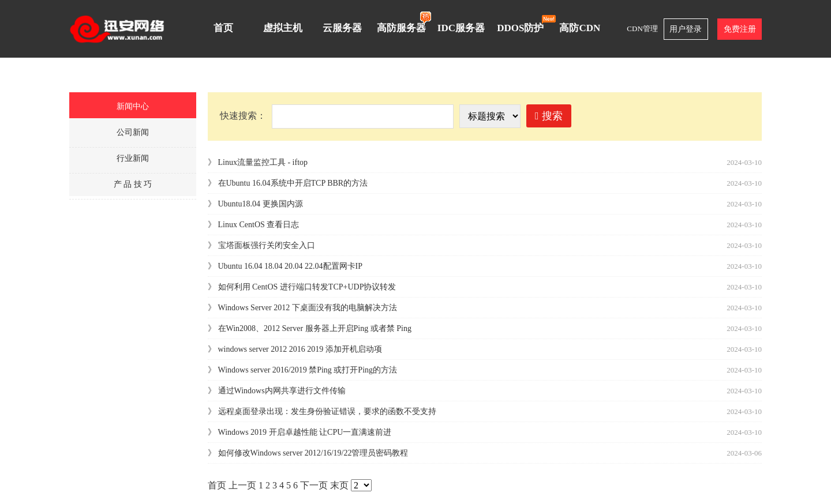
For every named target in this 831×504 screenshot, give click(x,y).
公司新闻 (133, 132)
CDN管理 (642, 29)
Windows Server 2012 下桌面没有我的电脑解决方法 (308, 308)
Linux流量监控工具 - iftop (263, 162)
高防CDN (580, 28)
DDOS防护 (523, 24)
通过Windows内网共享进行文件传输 (282, 391)
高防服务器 (404, 22)
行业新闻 (133, 158)
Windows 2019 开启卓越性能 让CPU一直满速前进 (305, 432)
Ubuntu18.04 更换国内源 (261, 204)
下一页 (314, 485)
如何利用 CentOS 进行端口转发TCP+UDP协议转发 (307, 287)
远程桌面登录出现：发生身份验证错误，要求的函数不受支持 (327, 411)
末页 (339, 485)
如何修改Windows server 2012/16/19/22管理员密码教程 (313, 453)
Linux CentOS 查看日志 (259, 225)
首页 (223, 28)
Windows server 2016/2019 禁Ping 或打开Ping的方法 (308, 370)
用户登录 (686, 29)
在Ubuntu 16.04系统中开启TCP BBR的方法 (293, 183)
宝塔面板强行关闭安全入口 (267, 245)
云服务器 (342, 28)
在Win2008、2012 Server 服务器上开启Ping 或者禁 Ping (315, 328)
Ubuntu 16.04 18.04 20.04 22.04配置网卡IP (290, 266)
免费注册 (740, 29)
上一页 (242, 485)
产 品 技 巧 (133, 184)
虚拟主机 (283, 28)
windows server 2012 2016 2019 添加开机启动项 (300, 349)
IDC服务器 (461, 28)
